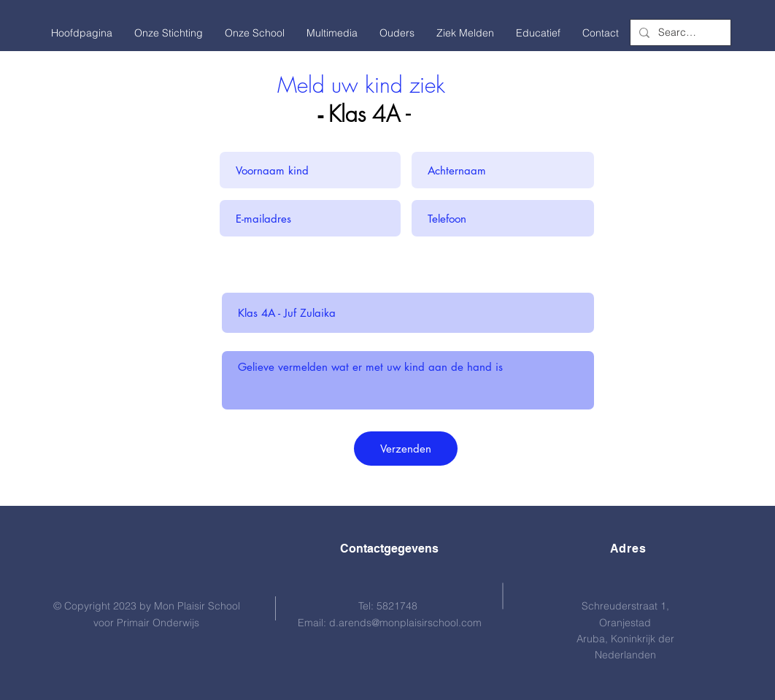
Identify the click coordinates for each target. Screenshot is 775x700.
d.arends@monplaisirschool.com (405, 623)
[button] (169, 33)
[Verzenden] (406, 449)
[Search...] (679, 33)
